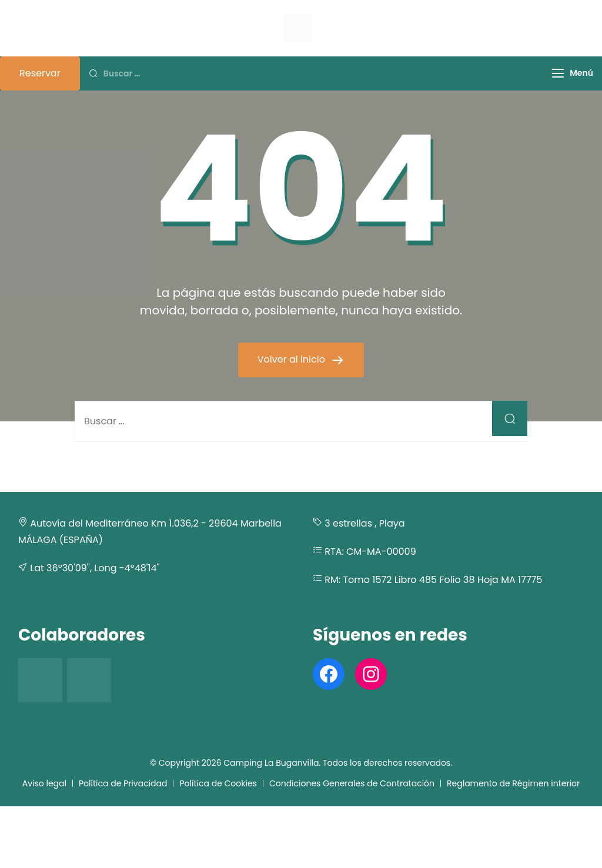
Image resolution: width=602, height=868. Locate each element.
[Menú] (558, 73)
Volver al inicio (292, 359)
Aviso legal (44, 783)
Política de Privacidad (123, 783)
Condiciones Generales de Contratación (352, 783)
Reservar (40, 73)
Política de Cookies (218, 783)
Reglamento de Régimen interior (513, 783)
